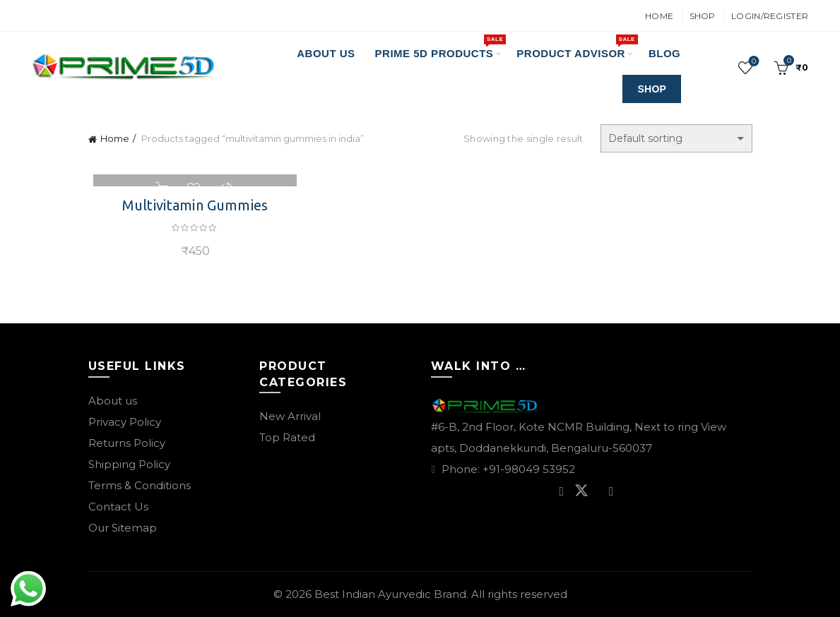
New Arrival (290, 416)
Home (659, 16)
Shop (703, 16)
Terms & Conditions (140, 485)
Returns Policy (127, 443)
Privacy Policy (125, 422)
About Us (326, 53)
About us (113, 401)
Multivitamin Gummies (191, 205)
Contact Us (118, 507)
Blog (664, 53)
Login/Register (770, 16)
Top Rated (287, 437)
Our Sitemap (123, 528)
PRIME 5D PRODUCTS (439, 47)
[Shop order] (676, 138)
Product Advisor (575, 47)
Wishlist (753, 62)
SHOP (652, 89)
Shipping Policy (129, 464)
